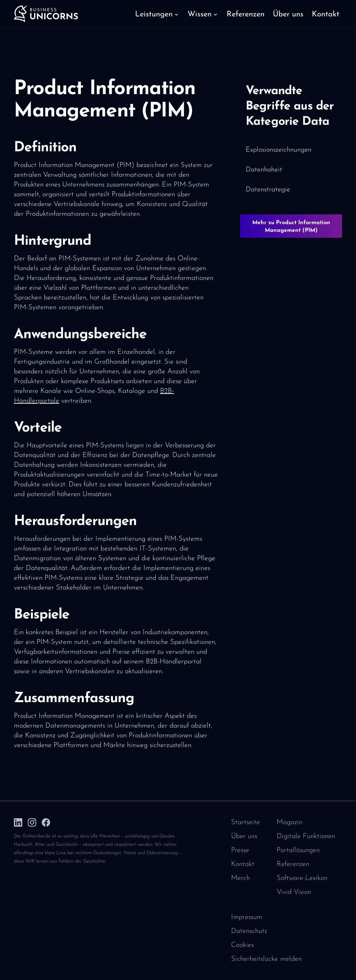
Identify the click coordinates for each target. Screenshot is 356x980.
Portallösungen (298, 850)
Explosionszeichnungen (279, 150)
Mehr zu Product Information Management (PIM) (291, 227)
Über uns (244, 836)
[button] (157, 14)
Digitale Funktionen (306, 836)
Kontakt (243, 864)
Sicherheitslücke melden (266, 959)
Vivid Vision (294, 892)
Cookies (242, 945)
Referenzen (293, 864)
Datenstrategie (268, 190)
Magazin (290, 822)
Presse (240, 850)
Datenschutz (249, 931)
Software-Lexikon (302, 878)
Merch (240, 878)
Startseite (246, 822)
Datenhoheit (264, 170)
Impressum (247, 917)
